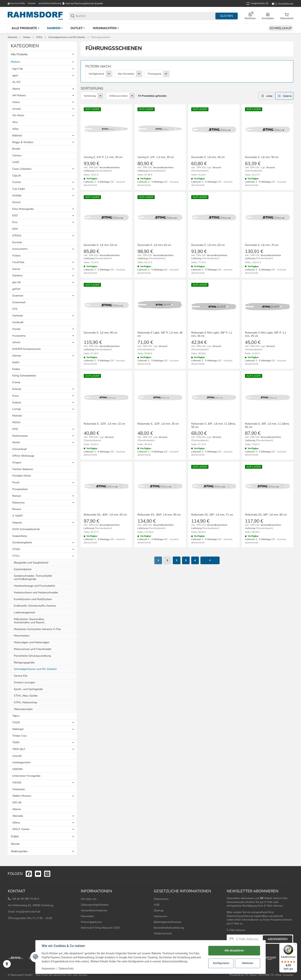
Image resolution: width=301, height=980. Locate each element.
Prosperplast (20, 489)
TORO (16, 743)
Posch (16, 483)
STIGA (16, 549)
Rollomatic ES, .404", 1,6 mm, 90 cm (159, 515)
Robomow (19, 503)
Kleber (16, 369)
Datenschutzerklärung (240, 916)
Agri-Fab (18, 69)
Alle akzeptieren (234, 950)
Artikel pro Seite (118, 96)
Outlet (15, 836)
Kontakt (32, 3)
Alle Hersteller (126, 74)
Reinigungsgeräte (24, 663)
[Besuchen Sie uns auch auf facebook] (29, 874)
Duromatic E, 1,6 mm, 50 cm (262, 157)
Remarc (17, 496)
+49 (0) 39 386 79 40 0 (25, 899)
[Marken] (55, 28)
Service (15, 844)
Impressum (160, 916)
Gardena (17, 276)
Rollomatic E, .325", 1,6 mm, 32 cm (104, 424)
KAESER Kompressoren (26, 349)
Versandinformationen (94, 910)
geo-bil (17, 282)
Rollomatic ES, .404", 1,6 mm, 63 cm (105, 515)
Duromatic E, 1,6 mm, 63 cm (154, 245)
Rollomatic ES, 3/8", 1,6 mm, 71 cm (212, 515)
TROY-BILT (19, 749)
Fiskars (17, 256)
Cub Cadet (19, 189)
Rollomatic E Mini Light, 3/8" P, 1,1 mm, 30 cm (212, 334)
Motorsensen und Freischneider (33, 649)
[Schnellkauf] (281, 28)
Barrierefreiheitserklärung (169, 928)
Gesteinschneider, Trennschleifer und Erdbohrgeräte (33, 577)
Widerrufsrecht (163, 933)
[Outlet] (78, 28)
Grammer (18, 296)
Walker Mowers (22, 796)
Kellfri (16, 362)
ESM (15, 229)
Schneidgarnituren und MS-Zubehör (67, 37)
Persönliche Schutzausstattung (32, 656)
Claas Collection (22, 169)
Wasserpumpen (23, 709)
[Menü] (295, 945)
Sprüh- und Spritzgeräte (28, 689)
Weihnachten (19, 851)
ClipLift (17, 176)
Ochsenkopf (19, 449)
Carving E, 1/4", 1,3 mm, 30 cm (156, 157)
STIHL (39, 37)
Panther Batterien (23, 469)
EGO (15, 216)
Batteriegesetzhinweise (167, 922)
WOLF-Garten (21, 829)
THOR (16, 723)
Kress (16, 396)
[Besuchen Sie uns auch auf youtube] (38, 874)
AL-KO (16, 82)
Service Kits (21, 676)
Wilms (16, 823)
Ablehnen (248, 963)
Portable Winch (22, 476)
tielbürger (18, 729)
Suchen (227, 16)
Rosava (17, 509)
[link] (187, 71)
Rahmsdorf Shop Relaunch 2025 (100, 928)
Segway (17, 523)
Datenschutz (161, 899)
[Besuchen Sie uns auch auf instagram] (47, 874)
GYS (15, 309)
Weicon (17, 809)
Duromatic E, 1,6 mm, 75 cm (262, 245)
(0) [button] (257, 4)
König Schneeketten (24, 376)
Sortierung (90, 96)
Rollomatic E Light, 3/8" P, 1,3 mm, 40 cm (160, 334)
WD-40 (17, 803)
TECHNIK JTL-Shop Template (276, 975)
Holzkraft (18, 322)
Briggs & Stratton (23, 142)
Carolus (17, 155)
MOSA (16, 422)
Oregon (17, 463)
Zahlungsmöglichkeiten (95, 905)
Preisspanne (155, 74)
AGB (157, 905)
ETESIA (17, 236)
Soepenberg (19, 536)
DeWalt (17, 196)
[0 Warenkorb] (287, 16)
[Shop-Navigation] (16, 4)
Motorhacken (22, 636)
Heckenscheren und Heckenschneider (36, 593)
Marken (27, 37)
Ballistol (17, 136)
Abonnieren (278, 939)
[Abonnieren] (232, 939)
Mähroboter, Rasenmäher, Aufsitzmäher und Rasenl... (30, 621)
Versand (217, 167)
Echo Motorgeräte (23, 209)
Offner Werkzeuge (23, 456)
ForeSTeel (18, 262)
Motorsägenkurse (91, 922)
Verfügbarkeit (96, 74)
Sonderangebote (22, 543)
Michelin (17, 416)
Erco (15, 222)
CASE (16, 162)
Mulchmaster (20, 436)
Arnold (16, 109)
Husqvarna (19, 336)
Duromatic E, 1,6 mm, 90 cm (100, 333)
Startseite (12, 37)
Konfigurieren (221, 963)
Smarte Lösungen (24, 682)
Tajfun (16, 716)
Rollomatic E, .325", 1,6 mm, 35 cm (158, 424)
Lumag (16, 409)
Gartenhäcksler (23, 569)
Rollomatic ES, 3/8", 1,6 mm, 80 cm (266, 515)
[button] (266, 96)
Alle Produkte (19, 54)
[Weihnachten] (106, 28)
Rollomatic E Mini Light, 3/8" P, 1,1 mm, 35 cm (265, 334)
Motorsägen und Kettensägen (32, 642)
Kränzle (17, 389)
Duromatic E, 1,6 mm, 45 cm (208, 157)
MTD (15, 429)
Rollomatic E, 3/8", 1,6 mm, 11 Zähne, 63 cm (267, 426)
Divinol (16, 202)
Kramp (16, 382)
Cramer (17, 182)
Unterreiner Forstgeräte (26, 776)
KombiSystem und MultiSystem (33, 599)
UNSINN (17, 769)
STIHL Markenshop (25, 702)
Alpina (16, 89)
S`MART (18, 516)
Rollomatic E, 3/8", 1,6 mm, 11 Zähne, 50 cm (213, 426)
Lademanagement (24, 612)
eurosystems (20, 249)
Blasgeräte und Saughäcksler (31, 563)
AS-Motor (18, 116)
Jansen (16, 342)
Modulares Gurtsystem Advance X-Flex (37, 629)
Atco (15, 122)
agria (15, 76)
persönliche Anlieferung (50, 3)
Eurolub (17, 242)
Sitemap (159, 910)
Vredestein (19, 789)
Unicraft (17, 756)
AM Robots (19, 96)
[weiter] (210, 560)
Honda (16, 329)
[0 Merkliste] (250, 16)
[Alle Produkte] (25, 28)
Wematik (18, 816)
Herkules (18, 316)
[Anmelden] (268, 16)
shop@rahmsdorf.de (28, 912)
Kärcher (17, 356)
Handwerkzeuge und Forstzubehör (35, 586)
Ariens (16, 102)
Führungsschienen (101, 37)
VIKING (17, 783)
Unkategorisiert (21, 762)
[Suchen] (145, 16)
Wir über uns (89, 899)
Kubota (17, 403)
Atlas (15, 129)
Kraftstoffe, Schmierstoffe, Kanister (35, 606)
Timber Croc (19, 736)
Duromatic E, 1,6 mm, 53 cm (100, 245)
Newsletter (87, 916)
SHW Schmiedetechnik (26, 529)
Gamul (16, 269)
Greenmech (19, 302)
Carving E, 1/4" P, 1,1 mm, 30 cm (103, 157)
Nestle (16, 443)
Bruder (16, 149)
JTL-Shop (251, 975)
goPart (16, 289)
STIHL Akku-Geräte (26, 696)
